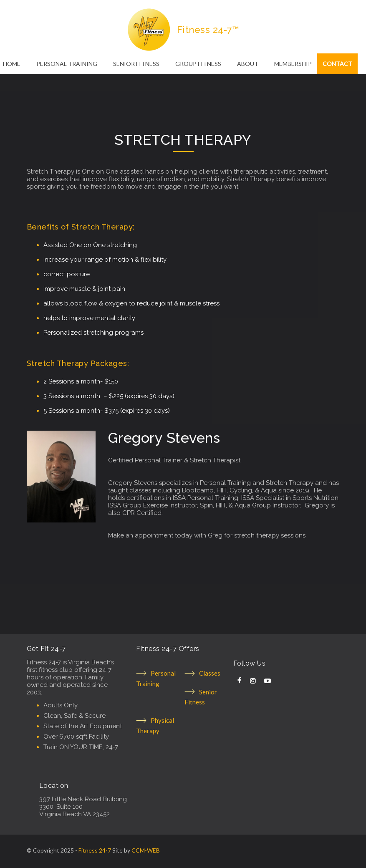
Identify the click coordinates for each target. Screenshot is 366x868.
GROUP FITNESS (198, 64)
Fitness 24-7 (95, 850)
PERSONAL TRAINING (67, 64)
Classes (210, 673)
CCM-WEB (146, 850)
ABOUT (248, 64)
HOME (12, 64)
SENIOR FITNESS (136, 64)
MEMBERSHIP (293, 64)
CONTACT (337, 64)
